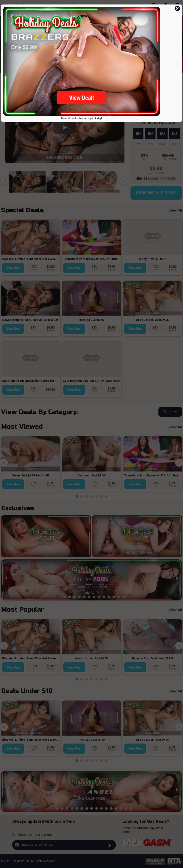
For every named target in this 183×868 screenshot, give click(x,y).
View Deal (13, 268)
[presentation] (5, 41)
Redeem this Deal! (156, 193)
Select (169, 412)
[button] (52, 71)
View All (175, 210)
